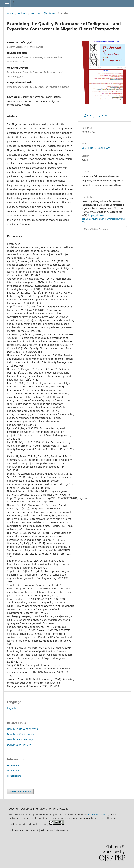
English (11, 708)
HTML (105, 115)
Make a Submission (20, 791)
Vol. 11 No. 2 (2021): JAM (44, 13)
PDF (89, 115)
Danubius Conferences (20, 734)
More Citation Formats (96, 229)
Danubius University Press (22, 729)
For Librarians (14, 776)
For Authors (13, 771)
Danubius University (19, 745)
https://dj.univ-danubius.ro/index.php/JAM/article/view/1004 (104, 219)
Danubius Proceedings (20, 739)
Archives (22, 13)
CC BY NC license (98, 815)
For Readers (13, 765)
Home (10, 13)
